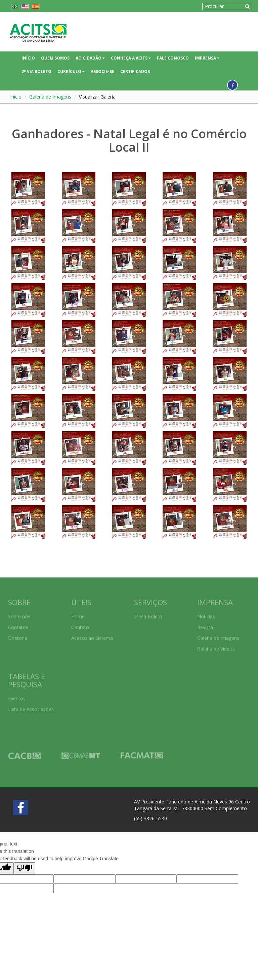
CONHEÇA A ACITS (131, 58)
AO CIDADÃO (90, 58)
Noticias (206, 614)
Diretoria (18, 635)
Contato (80, 625)
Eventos (17, 696)
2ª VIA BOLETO (36, 71)
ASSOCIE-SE (102, 71)
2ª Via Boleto (148, 614)
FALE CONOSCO (173, 58)
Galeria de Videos (216, 646)
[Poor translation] (25, 868)
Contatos (18, 625)
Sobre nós (19, 614)
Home (78, 614)
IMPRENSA (207, 58)
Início (16, 97)
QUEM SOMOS (55, 58)
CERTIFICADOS (135, 71)
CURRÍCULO (71, 71)
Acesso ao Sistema (92, 635)
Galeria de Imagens (50, 97)
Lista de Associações (31, 707)
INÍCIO (28, 58)
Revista (205, 625)
